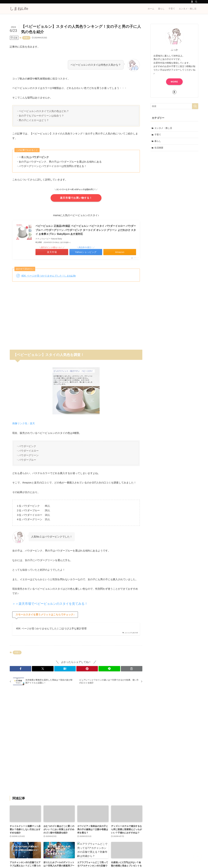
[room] (192, 2)
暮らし (158, 141)
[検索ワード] (174, 106)
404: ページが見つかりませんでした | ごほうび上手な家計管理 (51, 629)
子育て (26, 38)
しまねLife (19, 9)
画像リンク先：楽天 (24, 423)
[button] (21, 669)
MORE (174, 82)
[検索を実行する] (195, 106)
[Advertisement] (76, 314)
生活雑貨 (159, 148)
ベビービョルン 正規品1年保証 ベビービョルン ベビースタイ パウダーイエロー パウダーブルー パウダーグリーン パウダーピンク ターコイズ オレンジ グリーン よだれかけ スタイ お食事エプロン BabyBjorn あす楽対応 (86, 230)
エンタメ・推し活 (163, 128)
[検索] (196, 2)
